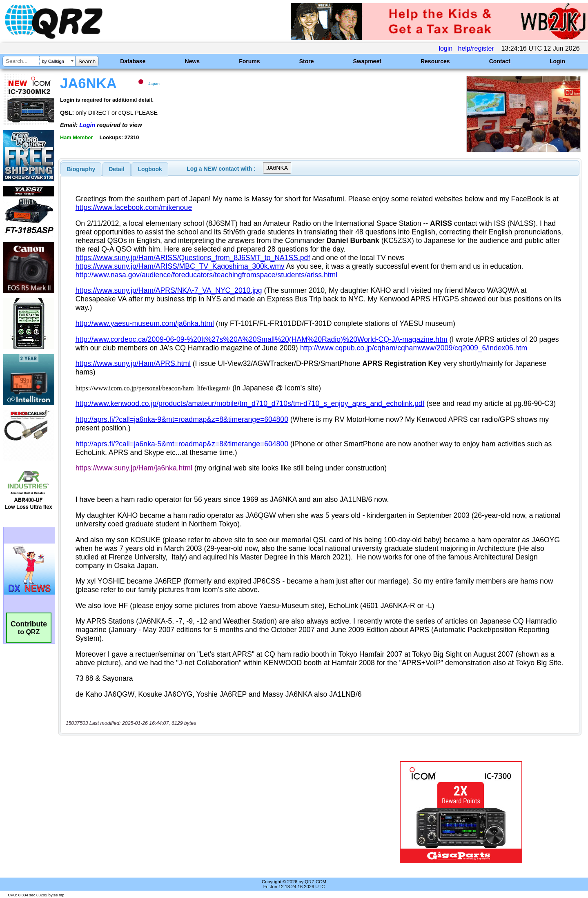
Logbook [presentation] (150, 169)
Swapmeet (367, 61)
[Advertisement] (206, 812)
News (193, 61)
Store (307, 61)
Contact (500, 61)
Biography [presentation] (81, 169)
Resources (435, 61)
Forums (249, 61)
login (445, 48)
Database (133, 61)
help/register (476, 48)
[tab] (81, 169)
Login (557, 61)
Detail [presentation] (116, 169)
